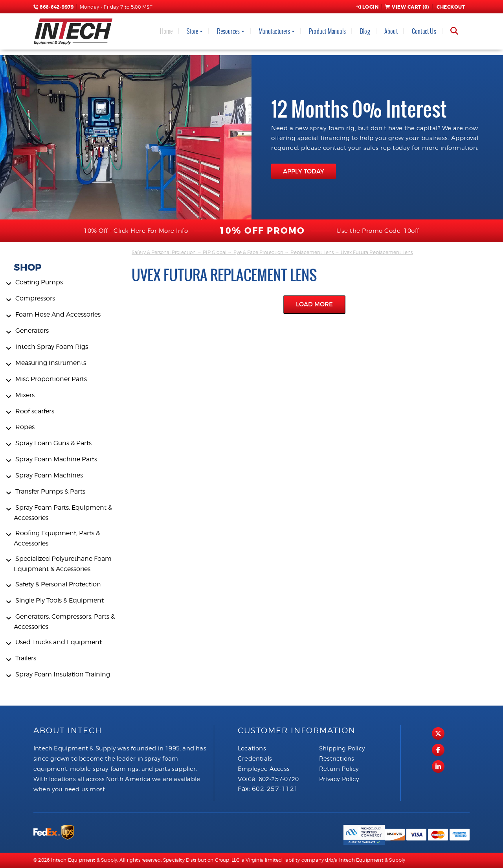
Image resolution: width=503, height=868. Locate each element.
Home (166, 31)
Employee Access (264, 769)
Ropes (25, 427)
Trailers (26, 658)
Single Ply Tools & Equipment (60, 600)
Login (367, 7)
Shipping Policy (342, 748)
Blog (365, 31)
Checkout (450, 7)
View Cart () (407, 7)
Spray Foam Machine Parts (56, 459)
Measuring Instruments (51, 363)
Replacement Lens (312, 252)
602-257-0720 (279, 779)
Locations (252, 748)
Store (192, 31)
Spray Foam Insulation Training (63, 674)
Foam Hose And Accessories (58, 314)
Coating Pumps (39, 282)
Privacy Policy (339, 779)
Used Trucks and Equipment (59, 642)
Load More (314, 304)
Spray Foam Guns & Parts (53, 443)
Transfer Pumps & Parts (50, 491)
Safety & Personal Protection (58, 584)
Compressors (35, 298)
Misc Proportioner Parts (51, 379)
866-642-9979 (53, 7)
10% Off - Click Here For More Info (136, 231)
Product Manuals (327, 31)
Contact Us (424, 31)
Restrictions (337, 759)
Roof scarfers (35, 411)
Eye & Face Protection (258, 252)
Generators (32, 331)
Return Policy (339, 769)
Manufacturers (274, 31)
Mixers (25, 395)
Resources (228, 31)
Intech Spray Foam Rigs (52, 347)
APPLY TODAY (304, 171)
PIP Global (215, 252)
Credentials (255, 759)
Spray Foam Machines (49, 475)
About (391, 31)
